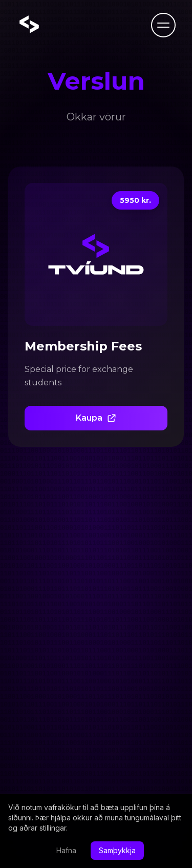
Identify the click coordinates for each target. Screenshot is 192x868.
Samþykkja (117, 850)
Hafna (66, 850)
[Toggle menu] (163, 25)
